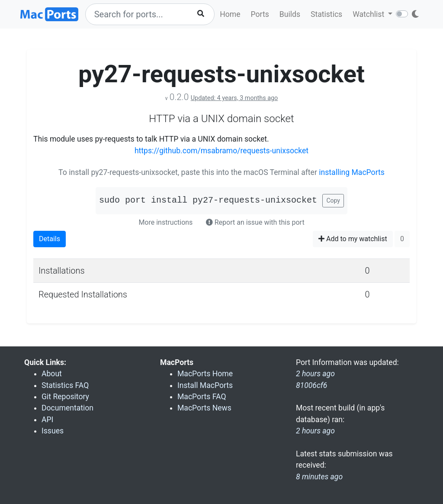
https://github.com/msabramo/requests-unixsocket (221, 151)
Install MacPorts (205, 385)
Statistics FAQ (65, 385)
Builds (290, 14)
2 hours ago (315, 431)
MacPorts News (204, 408)
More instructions (165, 222)
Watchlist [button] (369, 14)
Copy (333, 200)
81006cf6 (311, 385)
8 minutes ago (319, 477)
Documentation (67, 408)
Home (230, 14)
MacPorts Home (205, 374)
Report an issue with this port (255, 222)
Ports (260, 14)
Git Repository (65, 397)
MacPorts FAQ (202, 397)
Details (50, 239)
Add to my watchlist (353, 239)
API (47, 420)
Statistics (326, 14)
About (52, 374)
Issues (53, 431)
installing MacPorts (352, 172)
